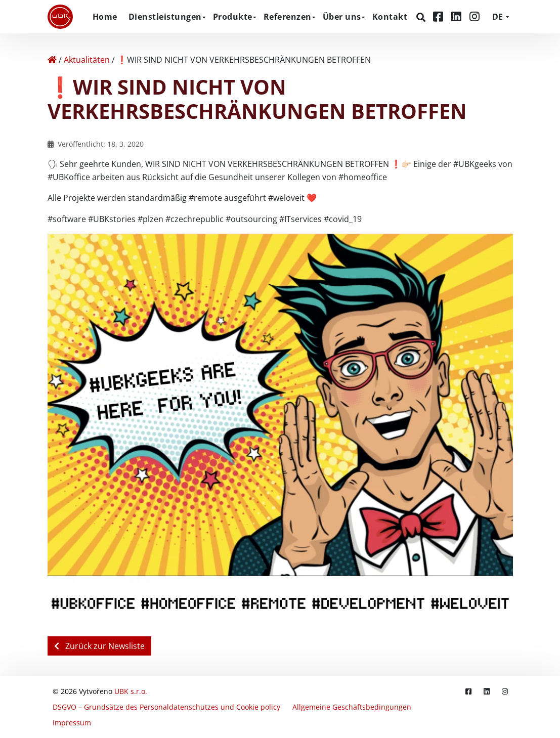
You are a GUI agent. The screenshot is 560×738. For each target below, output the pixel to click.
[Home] (52, 60)
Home (105, 17)
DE (498, 17)
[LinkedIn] (458, 16)
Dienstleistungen (165, 17)
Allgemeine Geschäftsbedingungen (352, 707)
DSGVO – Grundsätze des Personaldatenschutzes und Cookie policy (166, 707)
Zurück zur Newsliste (99, 646)
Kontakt (390, 17)
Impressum (72, 723)
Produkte (233, 17)
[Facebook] (440, 16)
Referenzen (288, 17)
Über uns (342, 17)
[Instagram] (475, 16)
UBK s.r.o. (131, 691)
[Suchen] (422, 17)
